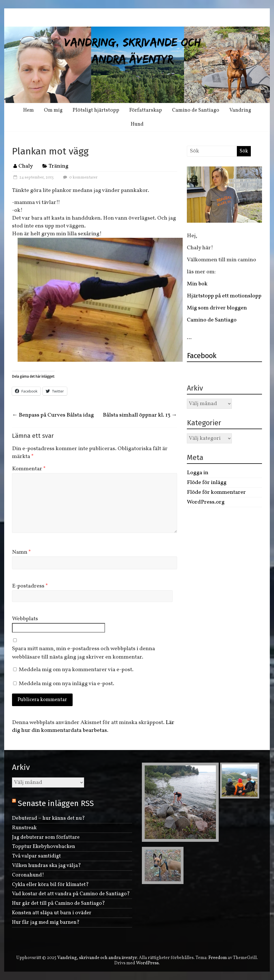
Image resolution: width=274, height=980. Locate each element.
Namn (22, 552)
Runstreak (24, 828)
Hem (28, 110)
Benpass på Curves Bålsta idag (53, 415)
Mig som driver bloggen (217, 308)
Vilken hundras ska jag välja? (47, 866)
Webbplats (25, 619)
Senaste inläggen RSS (56, 803)
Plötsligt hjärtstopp (96, 110)
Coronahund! (28, 875)
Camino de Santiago (196, 110)
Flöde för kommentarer (216, 492)
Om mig (53, 110)
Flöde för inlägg (207, 483)
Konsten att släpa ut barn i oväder (52, 913)
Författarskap (146, 110)
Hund (137, 124)
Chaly (26, 166)
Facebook (202, 356)
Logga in (198, 473)
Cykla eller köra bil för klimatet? (50, 885)
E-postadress (30, 586)
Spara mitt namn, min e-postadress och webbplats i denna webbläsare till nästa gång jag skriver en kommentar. (84, 653)
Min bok (197, 284)
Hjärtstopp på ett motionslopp (224, 296)
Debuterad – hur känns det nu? (48, 818)
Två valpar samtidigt (36, 856)
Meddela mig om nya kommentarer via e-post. (76, 670)
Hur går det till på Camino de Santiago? (59, 903)
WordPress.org (206, 502)
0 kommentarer (80, 178)
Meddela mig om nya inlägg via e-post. (66, 684)
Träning (59, 166)
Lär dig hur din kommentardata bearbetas (93, 727)
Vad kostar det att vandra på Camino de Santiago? (71, 894)
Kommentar (29, 469)
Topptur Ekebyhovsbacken (44, 847)
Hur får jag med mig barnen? (46, 922)
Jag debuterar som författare (46, 837)
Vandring (240, 110)
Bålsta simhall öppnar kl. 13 (140, 415)
